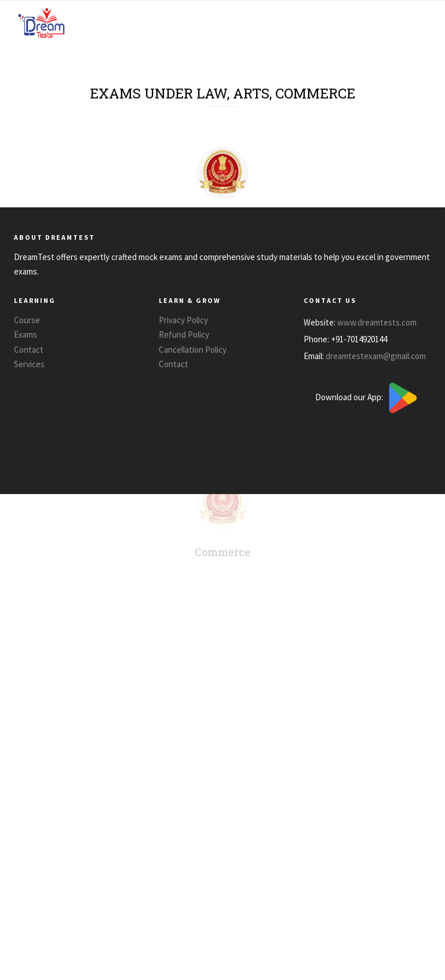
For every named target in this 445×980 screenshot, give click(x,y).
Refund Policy (184, 334)
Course (27, 320)
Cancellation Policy (193, 350)
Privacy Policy (183, 320)
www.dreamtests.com (377, 322)
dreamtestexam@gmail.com (376, 355)
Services (29, 364)
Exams (25, 334)
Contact (29, 350)
